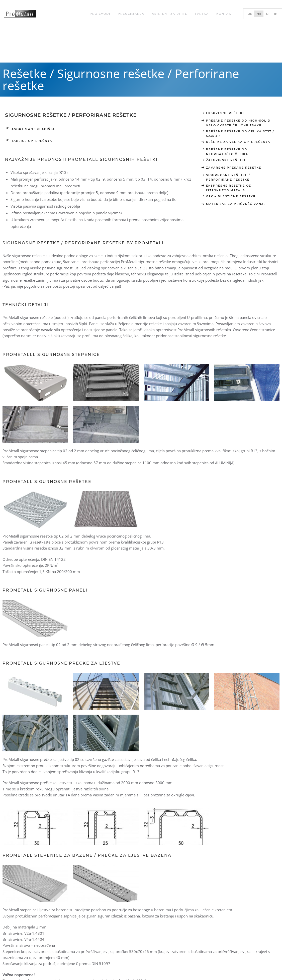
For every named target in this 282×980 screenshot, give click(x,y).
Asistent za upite (170, 14)
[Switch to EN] (275, 14)
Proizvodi (100, 14)
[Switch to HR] (259, 14)
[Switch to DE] (250, 14)
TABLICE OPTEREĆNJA (32, 141)
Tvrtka (202, 14)
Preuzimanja (131, 14)
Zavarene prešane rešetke (234, 168)
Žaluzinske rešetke (226, 160)
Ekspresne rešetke (225, 113)
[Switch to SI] (267, 14)
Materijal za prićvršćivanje (236, 204)
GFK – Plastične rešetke (231, 196)
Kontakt (225, 14)
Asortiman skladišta (33, 129)
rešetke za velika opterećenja (238, 142)
